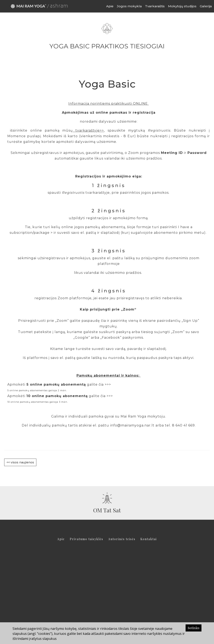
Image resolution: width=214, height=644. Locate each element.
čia (103, 321)
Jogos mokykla (129, 6)
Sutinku (194, 628)
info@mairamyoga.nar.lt (132, 425)
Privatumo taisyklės (87, 539)
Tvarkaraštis (155, 6)
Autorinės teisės (122, 539)
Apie (110, 6)
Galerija (206, 6)
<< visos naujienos (20, 462)
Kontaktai (149, 539)
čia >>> (105, 384)
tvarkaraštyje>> (88, 130)
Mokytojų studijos (182, 6)
